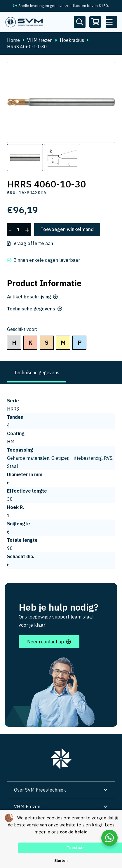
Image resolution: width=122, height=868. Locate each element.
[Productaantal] (18, 230)
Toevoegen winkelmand (67, 229)
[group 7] (61, 759)
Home (13, 40)
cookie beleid (74, 832)
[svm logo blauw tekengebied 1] (24, 22)
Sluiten (61, 861)
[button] (111, 22)
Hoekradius (72, 40)
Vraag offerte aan (33, 243)
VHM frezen (40, 40)
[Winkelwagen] (95, 22)
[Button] (80, 22)
